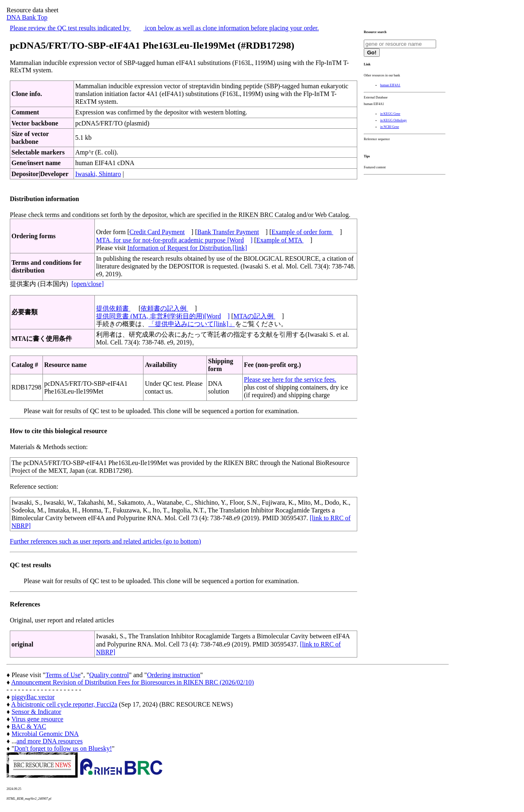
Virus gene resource (37, 719)
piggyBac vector (33, 697)
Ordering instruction (174, 675)
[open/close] (88, 284)
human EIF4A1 (390, 85)
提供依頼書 (113, 308)
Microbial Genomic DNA (45, 734)
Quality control (109, 675)
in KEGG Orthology (393, 120)
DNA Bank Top (27, 17)
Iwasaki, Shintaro (98, 174)
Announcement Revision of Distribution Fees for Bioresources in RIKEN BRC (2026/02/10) (132, 682)
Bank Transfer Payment (228, 232)
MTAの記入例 (254, 316)
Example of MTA (280, 240)
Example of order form (302, 232)
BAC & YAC (29, 726)
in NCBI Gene (390, 127)
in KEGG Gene (390, 114)
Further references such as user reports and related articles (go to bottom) (105, 541)
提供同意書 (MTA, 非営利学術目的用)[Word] (163, 316)
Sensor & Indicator (36, 712)
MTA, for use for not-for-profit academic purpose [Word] (174, 240)
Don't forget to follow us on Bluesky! (63, 748)
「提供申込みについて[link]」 (192, 324)
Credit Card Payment (157, 232)
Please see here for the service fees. (290, 379)
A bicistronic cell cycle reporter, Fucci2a (64, 704)
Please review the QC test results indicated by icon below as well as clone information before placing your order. (164, 28)
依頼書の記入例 (164, 308)
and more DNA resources (49, 741)
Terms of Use (63, 675)
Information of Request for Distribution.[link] (187, 248)
